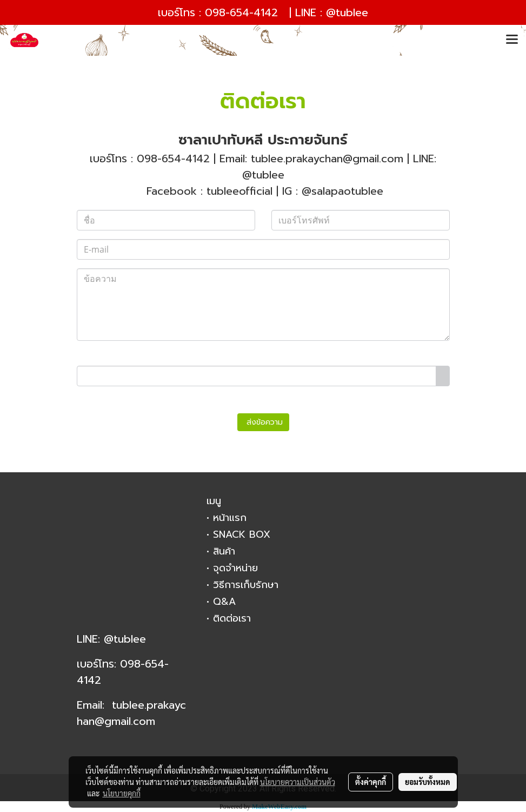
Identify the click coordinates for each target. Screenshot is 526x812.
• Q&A (221, 602)
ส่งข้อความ (263, 422)
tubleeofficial (239, 191)
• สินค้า (221, 551)
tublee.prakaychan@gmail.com (327, 159)
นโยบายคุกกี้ (122, 793)
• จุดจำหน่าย (232, 568)
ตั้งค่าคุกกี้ (371, 782)
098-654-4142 (241, 12)
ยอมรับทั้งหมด (428, 782)
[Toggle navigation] (512, 40)
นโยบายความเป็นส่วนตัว (298, 782)
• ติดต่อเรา (229, 618)
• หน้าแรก (227, 518)
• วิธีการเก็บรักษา (242, 585)
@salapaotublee (342, 191)
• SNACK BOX (238, 534)
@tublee (347, 12)
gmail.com (130, 721)
